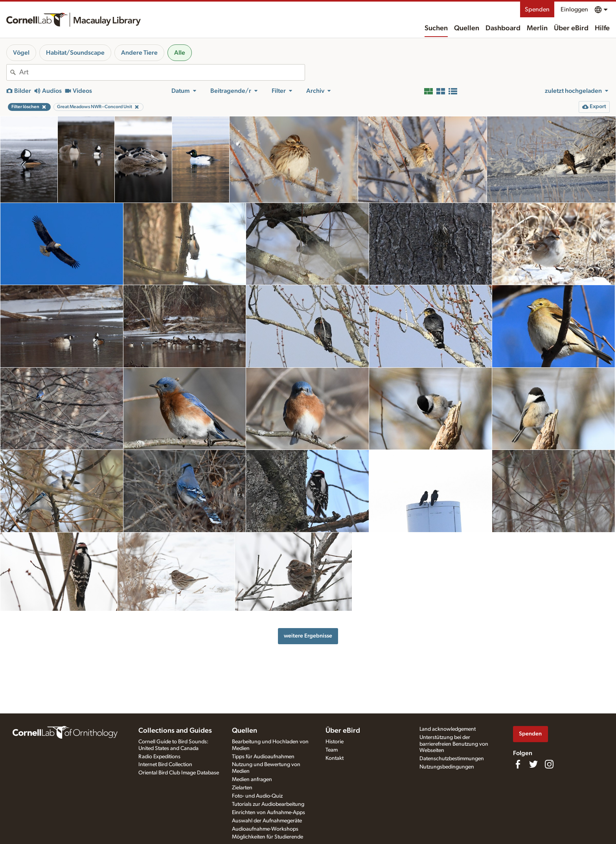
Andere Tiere (139, 53)
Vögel (21, 53)
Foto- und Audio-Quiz (257, 796)
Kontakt (335, 758)
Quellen (467, 28)
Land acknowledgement (448, 729)
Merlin (537, 28)
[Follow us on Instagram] (549, 764)
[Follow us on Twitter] (533, 764)
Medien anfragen (252, 780)
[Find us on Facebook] (518, 764)
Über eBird (571, 28)
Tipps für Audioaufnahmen (263, 757)
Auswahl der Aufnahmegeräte (267, 821)
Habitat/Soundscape (75, 53)
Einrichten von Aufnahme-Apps (268, 813)
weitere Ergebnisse (308, 636)
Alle (180, 53)
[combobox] (162, 72)
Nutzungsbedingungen (447, 767)
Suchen (436, 28)
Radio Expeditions (159, 757)
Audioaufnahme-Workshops (265, 829)
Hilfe (602, 28)
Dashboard (503, 28)
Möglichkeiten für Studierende (268, 837)
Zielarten (242, 788)
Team (332, 750)
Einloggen (574, 9)
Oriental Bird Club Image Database (179, 773)
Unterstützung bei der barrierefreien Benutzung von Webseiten (454, 744)
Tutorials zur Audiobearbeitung (268, 804)
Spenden (537, 9)
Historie (335, 742)
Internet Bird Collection (165, 765)
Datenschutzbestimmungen (452, 759)
